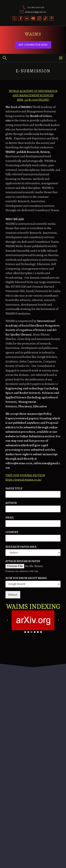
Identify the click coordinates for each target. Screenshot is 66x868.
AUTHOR (12, 503)
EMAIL (11, 518)
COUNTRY (13, 532)
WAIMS (33, 34)
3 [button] (32, 632)
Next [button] (58, 620)
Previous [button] (8, 620)
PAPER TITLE (15, 489)
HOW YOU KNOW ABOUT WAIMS (27, 578)
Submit (13, 595)
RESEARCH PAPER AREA (22, 547)
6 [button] (41, 632)
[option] (34, 620)
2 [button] (28, 632)
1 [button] (25, 632)
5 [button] (38, 632)
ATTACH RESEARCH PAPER (24, 561)
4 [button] (35, 632)
